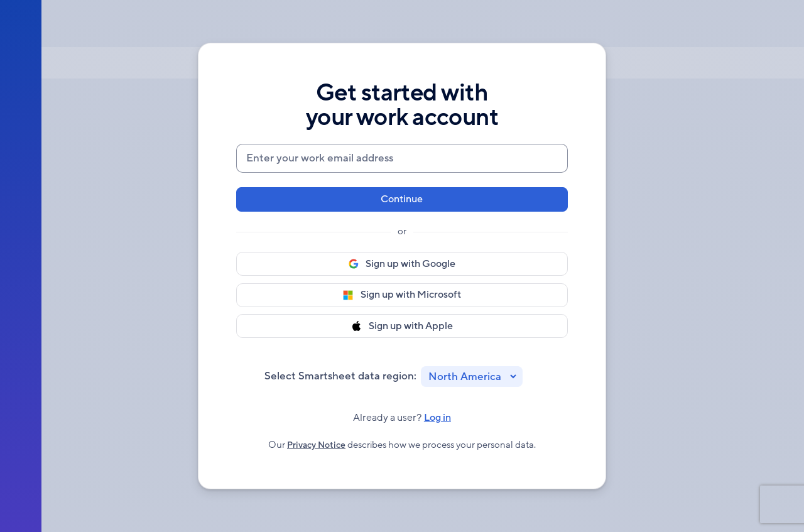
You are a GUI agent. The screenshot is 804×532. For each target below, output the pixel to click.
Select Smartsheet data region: (340, 377)
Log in (440, 423)
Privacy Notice (316, 449)
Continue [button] (402, 196)
